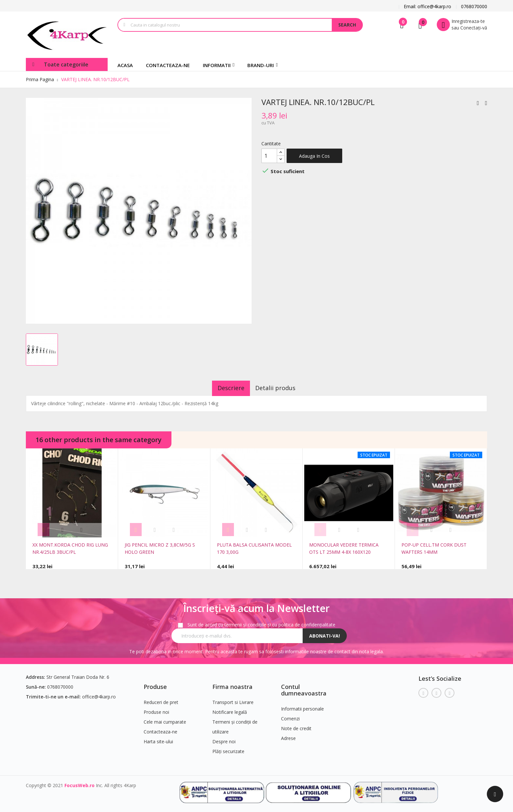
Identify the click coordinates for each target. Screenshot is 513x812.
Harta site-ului (158, 739)
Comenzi (290, 716)
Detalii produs (280, 388)
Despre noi (224, 739)
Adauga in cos (314, 156)
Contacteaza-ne (160, 729)
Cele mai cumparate (165, 719)
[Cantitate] (269, 156)
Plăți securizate (228, 749)
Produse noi (156, 709)
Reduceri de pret (161, 700)
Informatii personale (302, 706)
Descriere (227, 388)
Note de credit (296, 726)
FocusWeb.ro (80, 783)
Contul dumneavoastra (304, 687)
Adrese (288, 736)
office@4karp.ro (99, 694)
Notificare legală (230, 709)
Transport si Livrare (233, 700)
